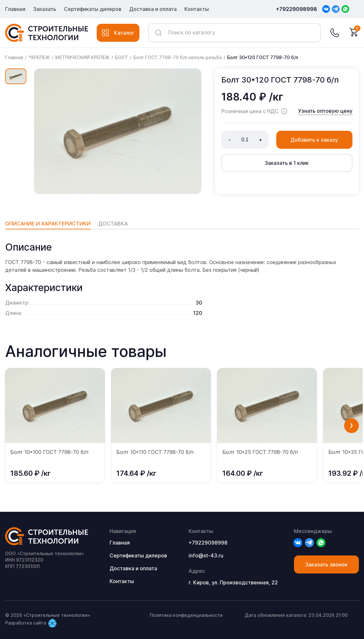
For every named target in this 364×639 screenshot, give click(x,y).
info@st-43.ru (206, 555)
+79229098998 (297, 9)
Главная (15, 9)
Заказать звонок (326, 564)
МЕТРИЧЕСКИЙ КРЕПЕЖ (82, 57)
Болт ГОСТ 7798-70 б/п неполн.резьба (178, 57)
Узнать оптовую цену (325, 111)
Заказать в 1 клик (287, 163)
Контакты (197, 9)
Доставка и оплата (153, 9)
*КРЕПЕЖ (39, 57)
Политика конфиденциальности (186, 615)
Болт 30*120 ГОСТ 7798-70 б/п (263, 57)
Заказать (45, 9)
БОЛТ (121, 57)
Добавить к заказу (314, 140)
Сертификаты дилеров (93, 9)
